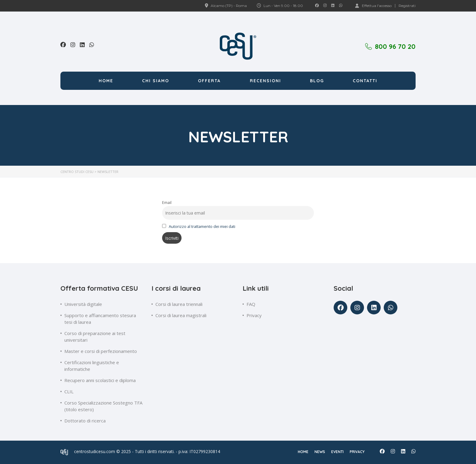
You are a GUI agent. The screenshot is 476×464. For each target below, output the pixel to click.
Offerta (209, 81)
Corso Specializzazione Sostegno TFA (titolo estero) (103, 406)
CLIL (69, 391)
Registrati (407, 6)
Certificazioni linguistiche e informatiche (92, 366)
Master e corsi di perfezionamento (101, 351)
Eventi (337, 452)
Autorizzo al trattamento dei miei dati (202, 227)
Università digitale (83, 304)
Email (167, 203)
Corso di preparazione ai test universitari (95, 337)
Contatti (365, 81)
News (320, 452)
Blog (317, 81)
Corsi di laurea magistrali (181, 315)
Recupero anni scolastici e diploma (100, 380)
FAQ (251, 304)
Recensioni (265, 81)
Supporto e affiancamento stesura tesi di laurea (100, 319)
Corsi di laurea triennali (179, 304)
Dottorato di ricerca (85, 421)
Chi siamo (156, 81)
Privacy (254, 315)
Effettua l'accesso (373, 5)
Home (106, 81)
